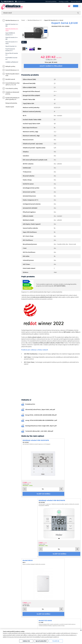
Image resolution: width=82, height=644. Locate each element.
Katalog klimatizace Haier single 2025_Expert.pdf (41, 426)
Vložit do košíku (36, 484)
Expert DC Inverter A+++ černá (56, 20)
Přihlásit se (74, 7)
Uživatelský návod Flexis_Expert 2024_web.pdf (40, 410)
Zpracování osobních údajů (58, 629)
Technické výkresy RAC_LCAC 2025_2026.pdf (39, 432)
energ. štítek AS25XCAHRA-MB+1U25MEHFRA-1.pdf (41, 421)
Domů (23, 20)
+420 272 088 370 (8, 1)
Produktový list (30, 405)
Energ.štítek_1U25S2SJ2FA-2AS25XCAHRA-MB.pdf (41, 416)
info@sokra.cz (21, 1)
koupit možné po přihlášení (51, 66)
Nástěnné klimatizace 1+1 (36, 20)
